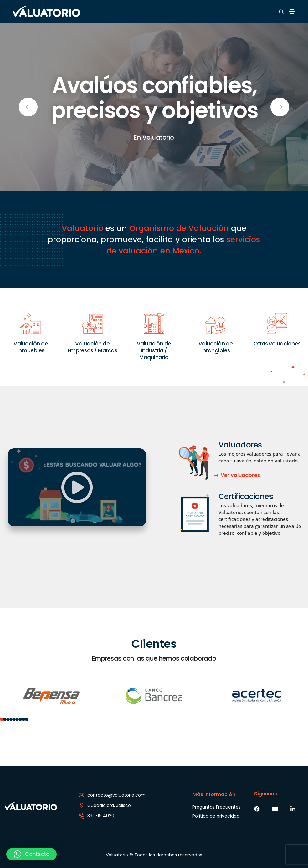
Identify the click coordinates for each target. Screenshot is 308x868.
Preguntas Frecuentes (217, 807)
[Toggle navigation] (292, 12)
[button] (77, 488)
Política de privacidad (216, 816)
